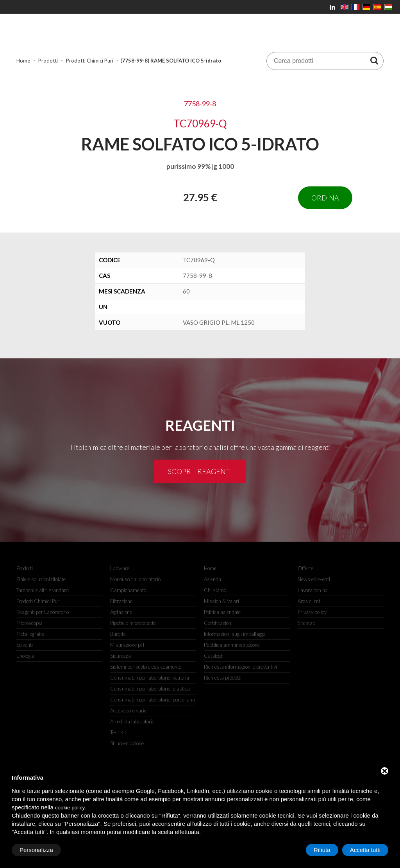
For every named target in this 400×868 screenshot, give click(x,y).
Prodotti (48, 61)
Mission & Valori (221, 601)
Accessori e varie (128, 711)
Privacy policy (312, 612)
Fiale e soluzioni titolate (41, 579)
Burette (118, 634)
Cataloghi (214, 656)
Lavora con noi (313, 590)
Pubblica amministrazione (232, 645)
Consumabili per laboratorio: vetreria (150, 678)
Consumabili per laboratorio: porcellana (153, 700)
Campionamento (128, 590)
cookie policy (70, 808)
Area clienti (310, 601)
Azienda (212, 579)
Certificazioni (218, 623)
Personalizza (36, 850)
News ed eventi (314, 579)
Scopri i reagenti (200, 471)
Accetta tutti (365, 850)
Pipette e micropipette (133, 623)
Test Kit (118, 732)
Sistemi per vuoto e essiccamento (146, 667)
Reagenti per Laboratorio (43, 612)
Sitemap (306, 623)
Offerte (305, 568)
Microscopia (29, 623)
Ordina (325, 198)
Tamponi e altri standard (43, 590)
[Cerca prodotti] (374, 60)
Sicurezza (121, 656)
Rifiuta (322, 850)
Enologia (25, 656)
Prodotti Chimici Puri (90, 61)
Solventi (25, 645)
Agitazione (121, 612)
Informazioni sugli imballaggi (234, 634)
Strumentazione (127, 743)
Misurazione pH (127, 645)
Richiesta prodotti (223, 678)
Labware (120, 568)
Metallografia (30, 634)
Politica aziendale (222, 612)
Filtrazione (121, 601)
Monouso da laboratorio (135, 579)
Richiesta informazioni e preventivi (240, 667)
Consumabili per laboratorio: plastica (150, 689)
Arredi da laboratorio (132, 721)
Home (23, 61)
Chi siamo (215, 590)
